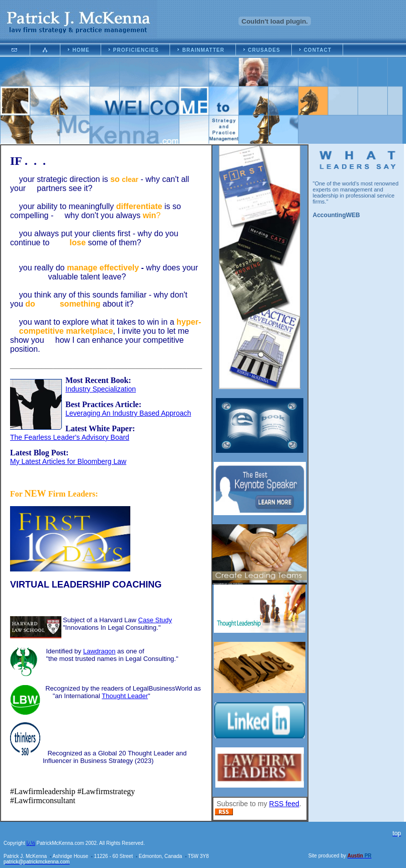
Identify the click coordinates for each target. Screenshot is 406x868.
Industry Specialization (101, 389)
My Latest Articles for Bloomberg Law (68, 461)
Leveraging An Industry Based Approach (128, 413)
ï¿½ (31, 843)
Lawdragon (99, 651)
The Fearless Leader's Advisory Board (70, 437)
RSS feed (284, 804)
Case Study (155, 620)
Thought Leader (125, 696)
